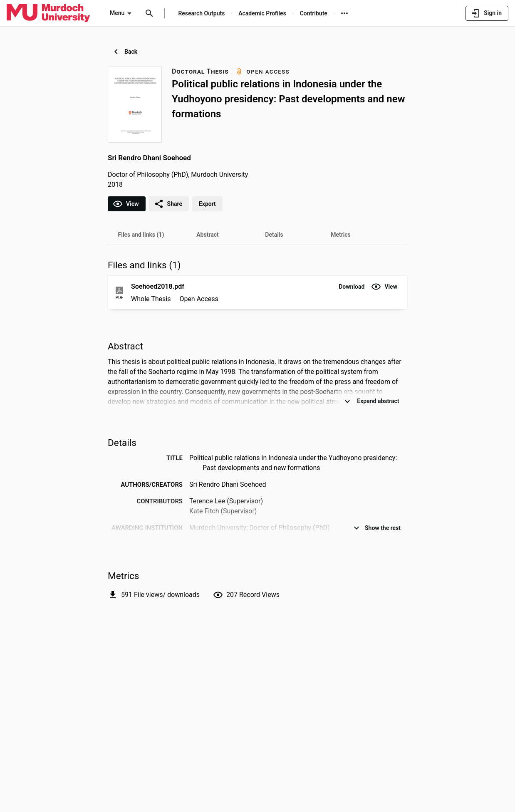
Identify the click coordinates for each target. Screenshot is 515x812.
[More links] (344, 13)
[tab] (141, 235)
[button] (352, 287)
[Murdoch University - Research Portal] (48, 13)
